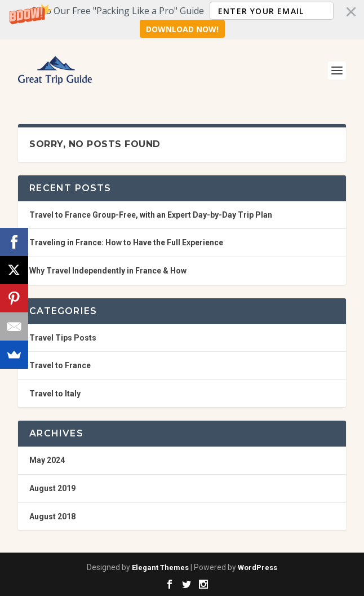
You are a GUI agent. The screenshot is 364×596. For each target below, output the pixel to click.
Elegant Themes (160, 568)
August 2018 (52, 516)
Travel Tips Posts (63, 338)
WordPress (258, 568)
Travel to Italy (55, 394)
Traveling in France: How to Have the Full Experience (126, 242)
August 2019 (52, 488)
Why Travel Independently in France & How (108, 271)
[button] (182, 20)
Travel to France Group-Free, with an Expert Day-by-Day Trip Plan (151, 215)
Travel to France (60, 365)
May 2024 (47, 460)
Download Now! (182, 29)
